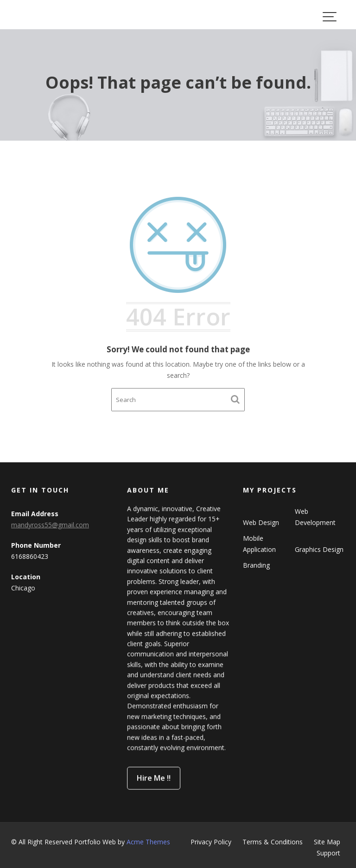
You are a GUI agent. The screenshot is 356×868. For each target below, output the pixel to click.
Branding (257, 565)
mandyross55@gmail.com (50, 525)
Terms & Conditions (273, 842)
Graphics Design (319, 549)
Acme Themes (148, 842)
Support (328, 853)
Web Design (261, 522)
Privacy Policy (211, 842)
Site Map (327, 842)
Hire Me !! (154, 777)
